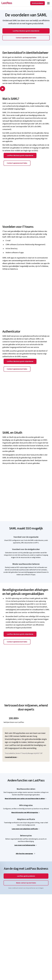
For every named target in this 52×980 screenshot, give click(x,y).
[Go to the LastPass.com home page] (7, 3)
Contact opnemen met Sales (26, 38)
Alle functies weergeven (24, 854)
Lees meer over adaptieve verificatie (25, 829)
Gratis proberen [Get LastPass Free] (38, 3)
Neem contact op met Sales (26, 883)
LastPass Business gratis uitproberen (26, 31)
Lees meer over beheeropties (25, 845)
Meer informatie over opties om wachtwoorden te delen (25, 799)
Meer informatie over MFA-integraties (25, 812)
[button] (2, 89)
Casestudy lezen (11, 757)
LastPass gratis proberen (26, 876)
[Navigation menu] (48, 3)
